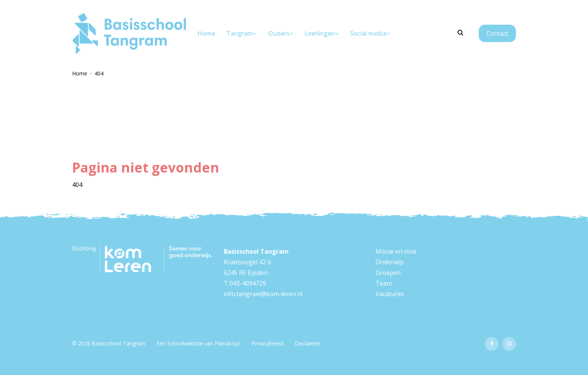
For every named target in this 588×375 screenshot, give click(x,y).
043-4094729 (248, 283)
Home (80, 73)
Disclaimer (308, 343)
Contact (497, 33)
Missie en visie (396, 251)
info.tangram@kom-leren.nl (263, 294)
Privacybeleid (267, 343)
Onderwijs (390, 262)
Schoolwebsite (185, 343)
